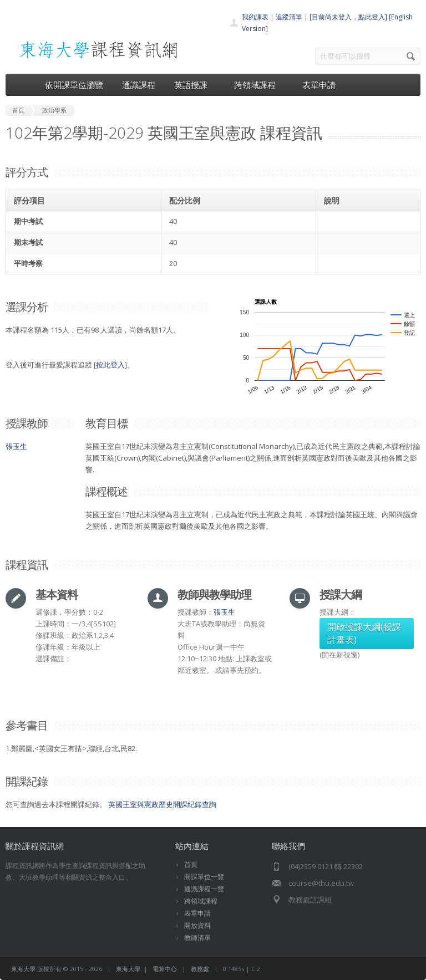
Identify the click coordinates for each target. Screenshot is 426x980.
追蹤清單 (289, 17)
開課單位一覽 (204, 877)
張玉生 (16, 446)
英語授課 (195, 85)
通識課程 (139, 85)
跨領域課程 (259, 85)
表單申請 (319, 85)
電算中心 (165, 969)
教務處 (200, 969)
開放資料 (197, 925)
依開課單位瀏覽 (74, 85)
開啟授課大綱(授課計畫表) (364, 633)
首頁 (191, 864)
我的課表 (255, 17)
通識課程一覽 (204, 889)
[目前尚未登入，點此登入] (348, 17)
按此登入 (110, 365)
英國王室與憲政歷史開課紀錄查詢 (162, 804)
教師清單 (197, 938)
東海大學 (23, 969)
